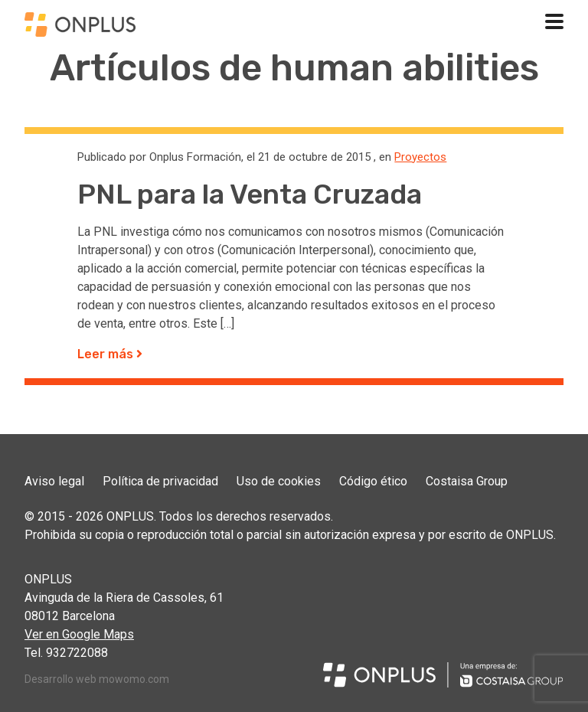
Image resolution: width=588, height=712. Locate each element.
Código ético (373, 481)
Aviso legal (54, 481)
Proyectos (420, 157)
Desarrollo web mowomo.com (97, 679)
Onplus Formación (195, 157)
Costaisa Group (467, 481)
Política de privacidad (160, 481)
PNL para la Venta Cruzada (250, 194)
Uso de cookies (279, 481)
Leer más (110, 354)
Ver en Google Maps (79, 634)
